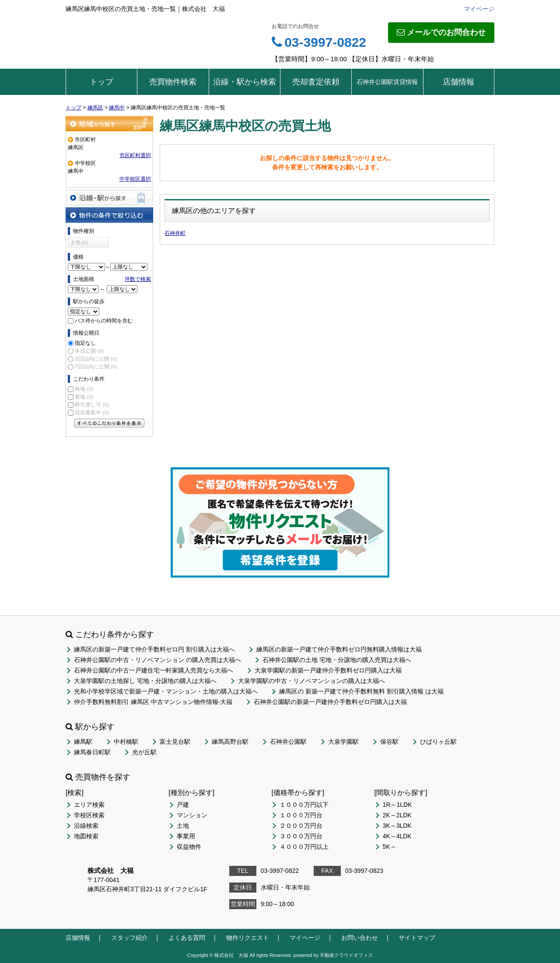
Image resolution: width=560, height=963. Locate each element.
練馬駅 (83, 742)
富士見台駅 (175, 742)
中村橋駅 (126, 742)
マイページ (479, 9)
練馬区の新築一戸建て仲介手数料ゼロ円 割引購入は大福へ (154, 649)
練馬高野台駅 (230, 742)
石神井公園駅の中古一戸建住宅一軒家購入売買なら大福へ (154, 670)
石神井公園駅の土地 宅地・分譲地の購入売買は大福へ (337, 660)
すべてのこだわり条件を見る (109, 423)
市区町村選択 (135, 155)
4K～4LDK (397, 836)
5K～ (390, 847)
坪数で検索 (138, 279)
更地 (84, 397)
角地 (84, 389)
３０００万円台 (301, 836)
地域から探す (109, 124)
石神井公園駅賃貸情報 (387, 82)
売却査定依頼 (316, 82)
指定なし (85, 343)
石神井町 (175, 233)
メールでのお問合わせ (441, 32)
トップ (101, 82)
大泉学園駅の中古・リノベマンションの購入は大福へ (311, 681)
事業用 (186, 836)
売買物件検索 (173, 82)
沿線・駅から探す (109, 198)
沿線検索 (86, 826)
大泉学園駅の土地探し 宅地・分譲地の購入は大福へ (145, 681)
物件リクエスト (248, 938)
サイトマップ (417, 938)
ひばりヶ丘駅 (438, 742)
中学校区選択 (135, 179)
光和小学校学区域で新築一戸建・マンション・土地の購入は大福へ (166, 691)
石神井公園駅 (288, 742)
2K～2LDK (397, 815)
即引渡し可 (92, 405)
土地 (183, 826)
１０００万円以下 (304, 805)
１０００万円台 (301, 815)
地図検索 (86, 836)
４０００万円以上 (304, 847)
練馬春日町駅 (92, 752)
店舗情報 (458, 82)
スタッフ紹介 (129, 938)
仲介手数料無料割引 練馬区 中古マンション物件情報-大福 (153, 702)
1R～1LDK (397, 805)
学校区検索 (89, 815)
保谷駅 (389, 742)
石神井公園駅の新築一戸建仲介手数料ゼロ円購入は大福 (330, 702)
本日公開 (89, 351)
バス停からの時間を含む (104, 321)
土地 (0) (79, 242)
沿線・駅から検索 (245, 82)
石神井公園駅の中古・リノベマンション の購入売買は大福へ (157, 660)
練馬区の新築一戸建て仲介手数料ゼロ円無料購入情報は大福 (339, 649)
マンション (192, 815)
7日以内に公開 (96, 367)
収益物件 (189, 847)
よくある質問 (187, 938)
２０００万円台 (301, 826)
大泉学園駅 (343, 742)
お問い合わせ (360, 938)
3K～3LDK (397, 826)
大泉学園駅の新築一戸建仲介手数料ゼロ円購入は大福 (328, 670)
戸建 (183, 805)
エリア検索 (89, 805)
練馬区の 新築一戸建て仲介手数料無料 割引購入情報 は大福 (361, 691)
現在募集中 (92, 413)
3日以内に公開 (96, 359)
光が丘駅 (144, 752)
